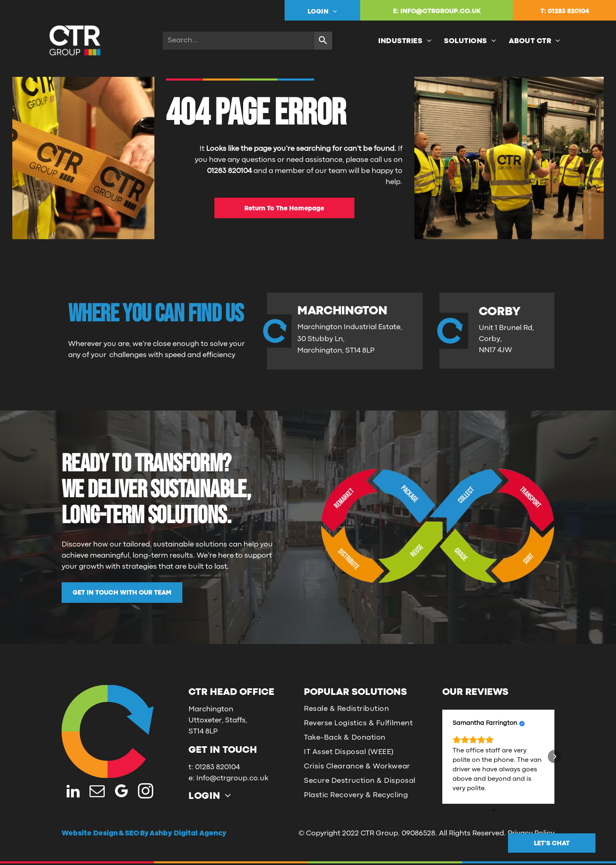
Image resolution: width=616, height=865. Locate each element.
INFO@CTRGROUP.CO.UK (441, 12)
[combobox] (238, 41)
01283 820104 (569, 12)
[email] (97, 792)
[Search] (323, 41)
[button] (442, 757)
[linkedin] (73, 792)
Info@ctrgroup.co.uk (232, 778)
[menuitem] (322, 11)
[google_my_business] (121, 792)
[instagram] (146, 792)
